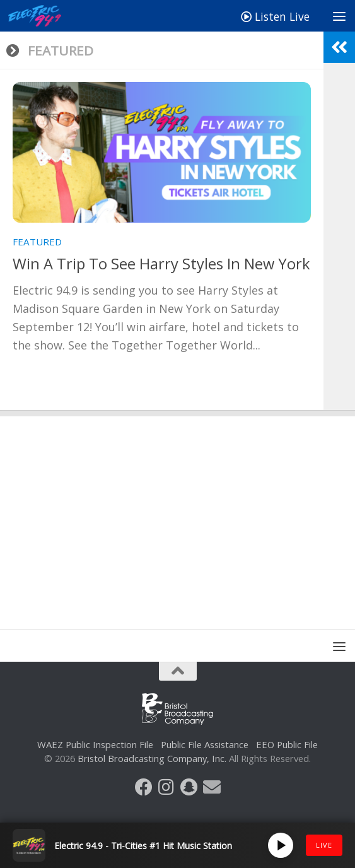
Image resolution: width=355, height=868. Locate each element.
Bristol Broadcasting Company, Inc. (152, 758)
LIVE (324, 845)
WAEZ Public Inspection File (95, 744)
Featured (37, 242)
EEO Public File (287, 744)
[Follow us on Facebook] (144, 787)
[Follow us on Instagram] (166, 787)
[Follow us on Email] (212, 787)
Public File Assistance (205, 744)
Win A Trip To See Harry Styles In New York (161, 264)
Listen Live (275, 16)
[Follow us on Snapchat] (189, 787)
